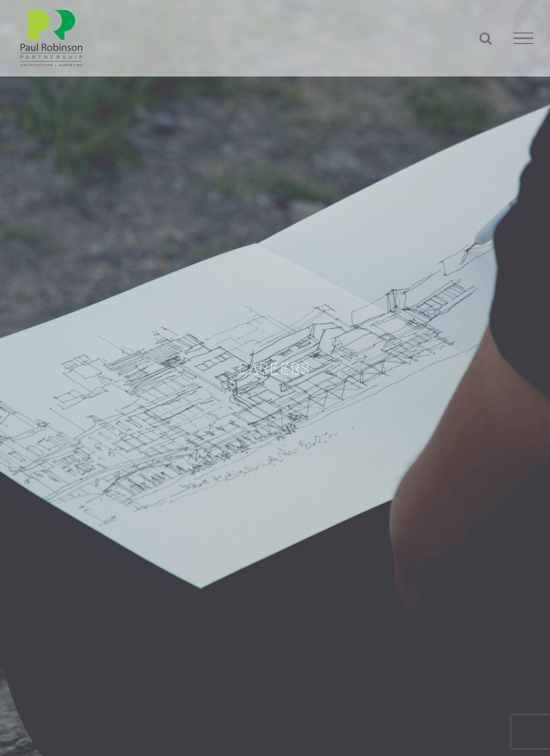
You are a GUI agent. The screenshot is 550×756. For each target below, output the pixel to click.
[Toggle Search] (486, 38)
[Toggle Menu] (524, 39)
